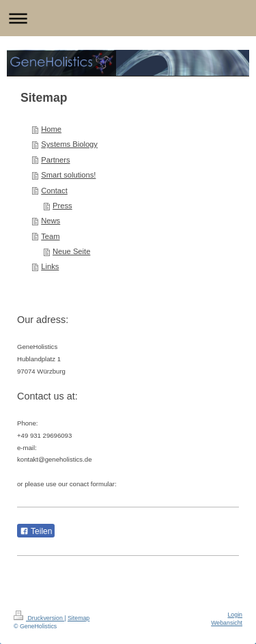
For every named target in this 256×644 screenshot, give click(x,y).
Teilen (36, 531)
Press (62, 206)
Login (235, 615)
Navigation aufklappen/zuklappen (128, 18)
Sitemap (79, 618)
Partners (55, 160)
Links (50, 266)
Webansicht (227, 623)
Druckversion (39, 618)
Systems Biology (69, 144)
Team (50, 236)
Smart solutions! (68, 175)
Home (51, 129)
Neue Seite (71, 251)
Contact (54, 191)
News (51, 221)
